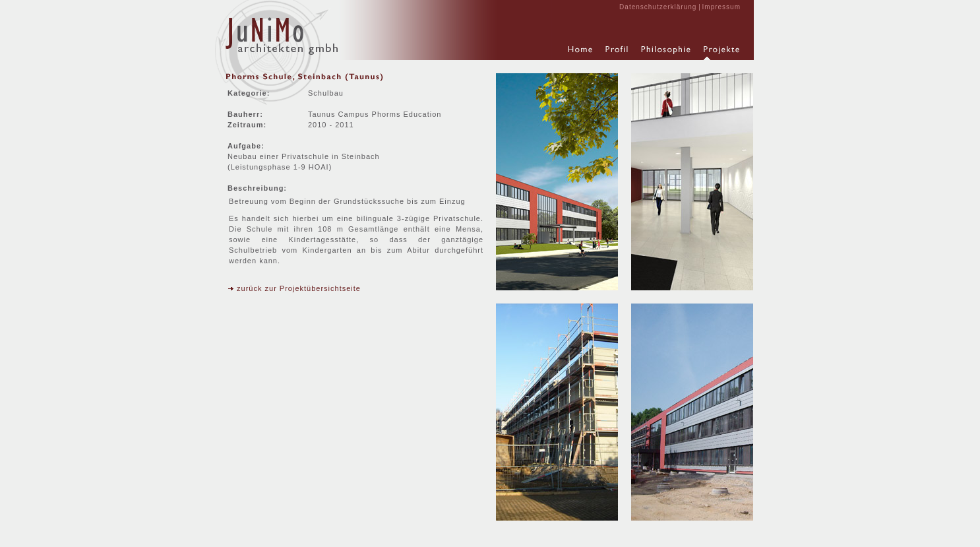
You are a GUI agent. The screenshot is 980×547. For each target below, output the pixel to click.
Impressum (721, 7)
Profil (617, 53)
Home (580, 53)
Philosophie (666, 53)
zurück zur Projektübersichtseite (294, 288)
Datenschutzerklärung (658, 7)
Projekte (721, 53)
